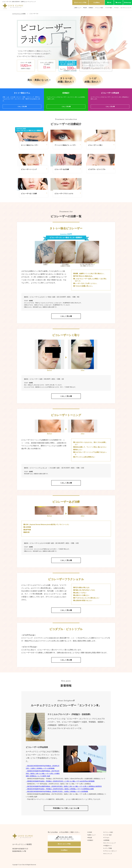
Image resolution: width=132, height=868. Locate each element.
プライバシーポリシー (110, 851)
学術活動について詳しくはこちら (66, 808)
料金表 (85, 8)
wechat (118, 3)
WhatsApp (128, 3)
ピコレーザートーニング (34, 169)
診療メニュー (78, 8)
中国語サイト (108, 846)
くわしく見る (22, 106)
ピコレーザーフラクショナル (68, 193)
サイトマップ (108, 854)
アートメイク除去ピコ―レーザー (68, 145)
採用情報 (106, 840)
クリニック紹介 (99, 8)
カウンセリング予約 (80, 3)
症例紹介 (91, 8)
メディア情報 (108, 848)
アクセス (116, 8)
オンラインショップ (126, 8)
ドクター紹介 (109, 8)
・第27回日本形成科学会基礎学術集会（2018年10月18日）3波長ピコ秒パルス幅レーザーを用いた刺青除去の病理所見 (64, 786)
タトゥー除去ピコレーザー (34, 145)
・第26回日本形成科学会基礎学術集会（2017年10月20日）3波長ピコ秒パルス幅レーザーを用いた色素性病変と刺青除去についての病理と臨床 (43, 774)
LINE (109, 3)
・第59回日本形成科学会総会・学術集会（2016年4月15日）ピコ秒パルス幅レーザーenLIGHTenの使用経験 (60, 781)
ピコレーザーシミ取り (101, 145)
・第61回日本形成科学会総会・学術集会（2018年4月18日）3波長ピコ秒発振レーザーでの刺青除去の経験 (60, 789)
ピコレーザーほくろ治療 (34, 193)
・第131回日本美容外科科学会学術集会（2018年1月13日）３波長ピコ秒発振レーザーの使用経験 (57, 791)
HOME (90, 832)
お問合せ (97, 3)
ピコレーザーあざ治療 (68, 169)
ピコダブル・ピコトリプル (101, 169)
